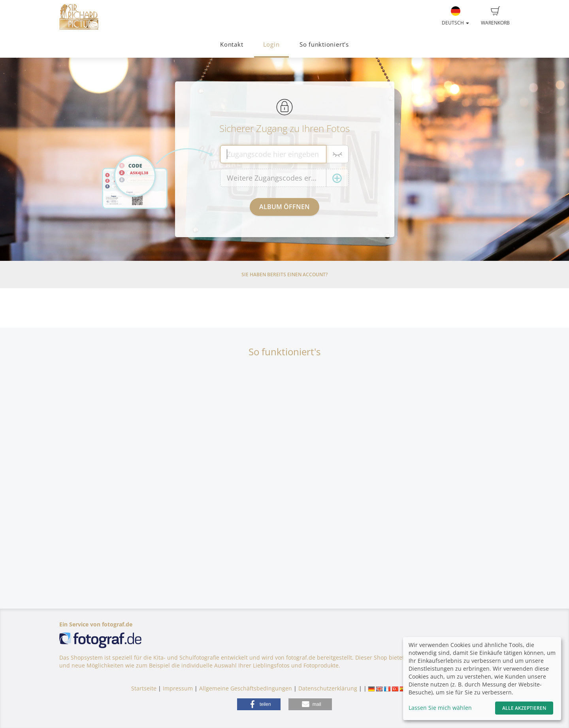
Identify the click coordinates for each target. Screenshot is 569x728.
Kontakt (232, 44)
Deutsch (455, 16)
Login (271, 44)
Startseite (144, 688)
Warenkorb (495, 16)
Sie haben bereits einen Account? (284, 274)
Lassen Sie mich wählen (440, 708)
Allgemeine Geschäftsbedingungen (246, 688)
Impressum (178, 688)
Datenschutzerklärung (328, 688)
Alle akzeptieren (524, 708)
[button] (259, 704)
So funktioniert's (324, 44)
